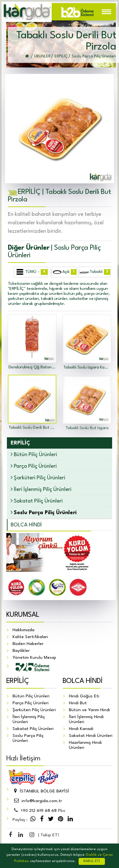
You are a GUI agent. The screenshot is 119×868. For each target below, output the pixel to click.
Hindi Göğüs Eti (84, 696)
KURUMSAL (23, 615)
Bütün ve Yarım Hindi (89, 710)
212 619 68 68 (39, 811)
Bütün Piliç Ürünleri (34, 454)
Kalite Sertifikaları (30, 637)
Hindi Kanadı (81, 729)
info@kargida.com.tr (37, 801)
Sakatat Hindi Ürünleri (91, 736)
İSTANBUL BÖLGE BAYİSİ (41, 791)
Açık (64, 272)
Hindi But (78, 703)
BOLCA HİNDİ (26, 525)
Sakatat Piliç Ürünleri (37, 501)
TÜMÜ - (31, 272)
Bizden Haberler (28, 644)
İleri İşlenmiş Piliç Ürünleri (41, 489)
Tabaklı (95, 272)
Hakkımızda (23, 630)
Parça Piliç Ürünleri (34, 466)
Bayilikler (21, 651)
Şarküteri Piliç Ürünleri (38, 478)
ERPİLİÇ (18, 681)
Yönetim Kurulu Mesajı (34, 658)
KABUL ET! (92, 861)
